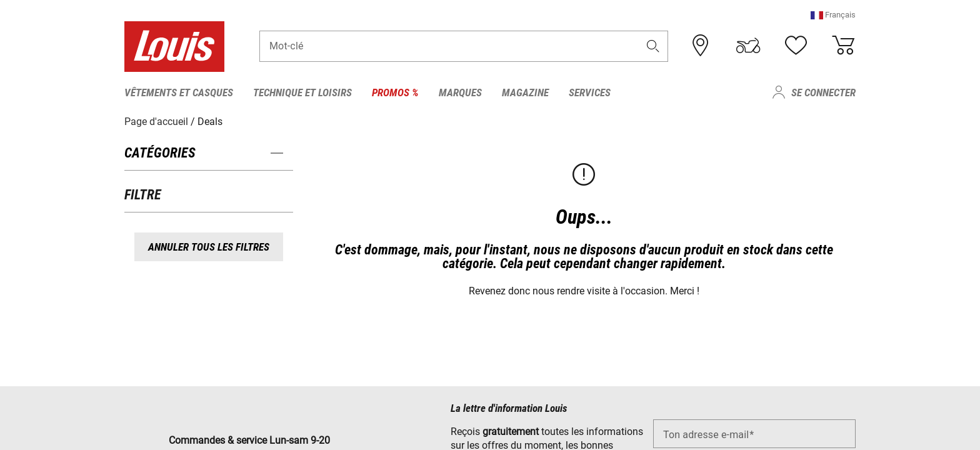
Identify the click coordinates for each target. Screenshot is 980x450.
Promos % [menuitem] (395, 92)
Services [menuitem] (590, 92)
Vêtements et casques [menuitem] (179, 92)
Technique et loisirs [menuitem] (302, 92)
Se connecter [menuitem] (823, 92)
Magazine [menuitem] (525, 92)
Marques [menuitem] (460, 92)
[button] (833, 15)
